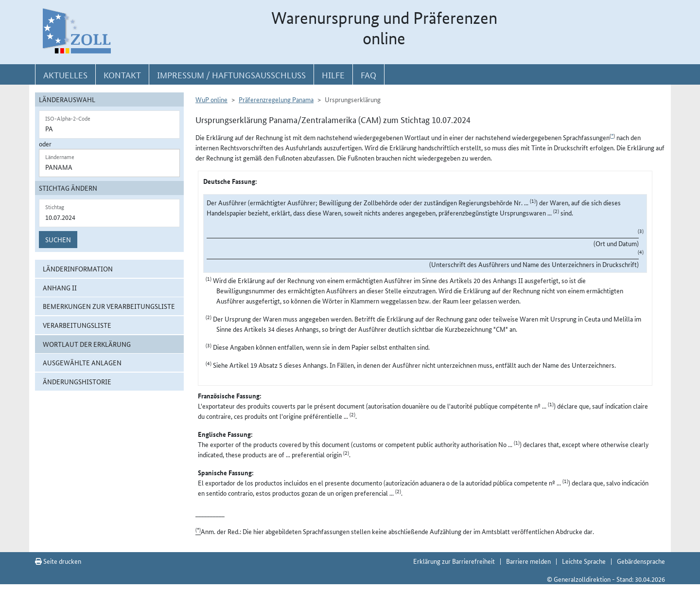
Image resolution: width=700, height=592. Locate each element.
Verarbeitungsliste (77, 325)
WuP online (211, 99)
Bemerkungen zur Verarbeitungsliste (109, 306)
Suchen (58, 239)
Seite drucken (58, 561)
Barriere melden (528, 561)
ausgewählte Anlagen (82, 362)
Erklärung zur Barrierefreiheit (454, 561)
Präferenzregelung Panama (276, 99)
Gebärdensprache (641, 561)
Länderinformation (78, 269)
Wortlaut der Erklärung (87, 344)
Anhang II (60, 287)
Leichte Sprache (584, 561)
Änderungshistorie (77, 381)
